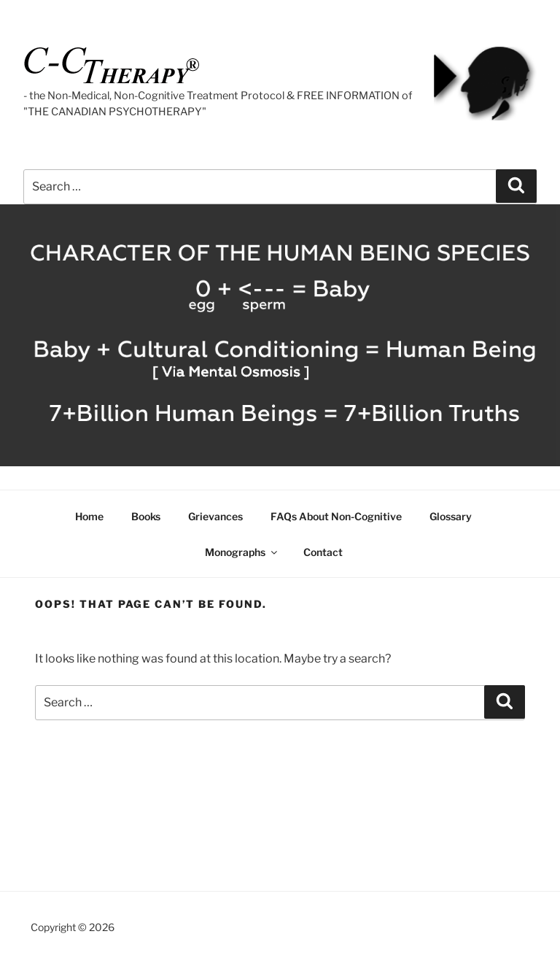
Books (146, 516)
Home (89, 516)
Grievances (215, 516)
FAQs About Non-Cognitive (336, 516)
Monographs (242, 552)
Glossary (451, 516)
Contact (323, 552)
